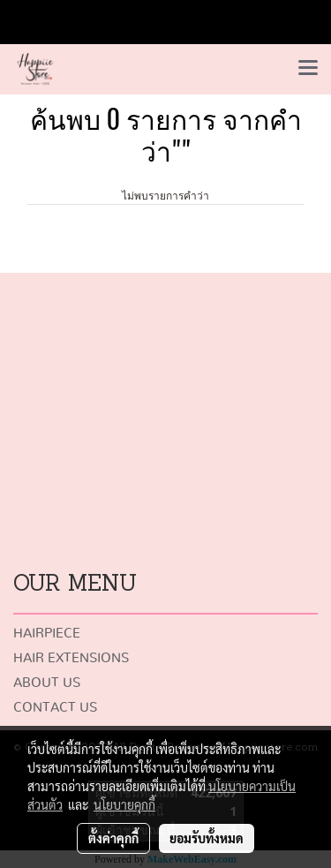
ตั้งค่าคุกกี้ (113, 838)
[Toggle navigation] (308, 69)
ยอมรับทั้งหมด (207, 838)
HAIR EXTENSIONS (71, 658)
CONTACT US (55, 708)
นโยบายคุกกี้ (124, 804)
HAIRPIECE (47, 634)
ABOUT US (47, 683)
